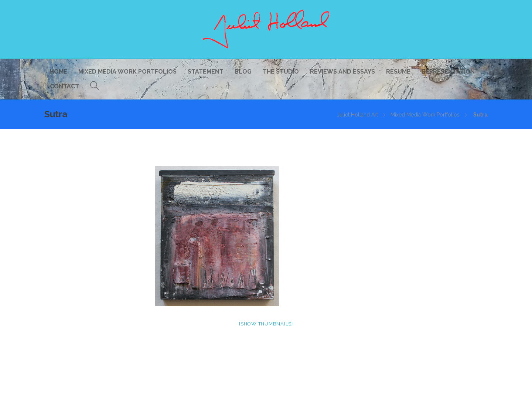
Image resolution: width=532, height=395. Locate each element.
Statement (206, 72)
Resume (398, 72)
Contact (64, 86)
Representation (448, 72)
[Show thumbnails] (266, 324)
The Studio (281, 72)
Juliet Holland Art (357, 115)
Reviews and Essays (342, 72)
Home (59, 72)
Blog (243, 72)
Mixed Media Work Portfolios (127, 72)
